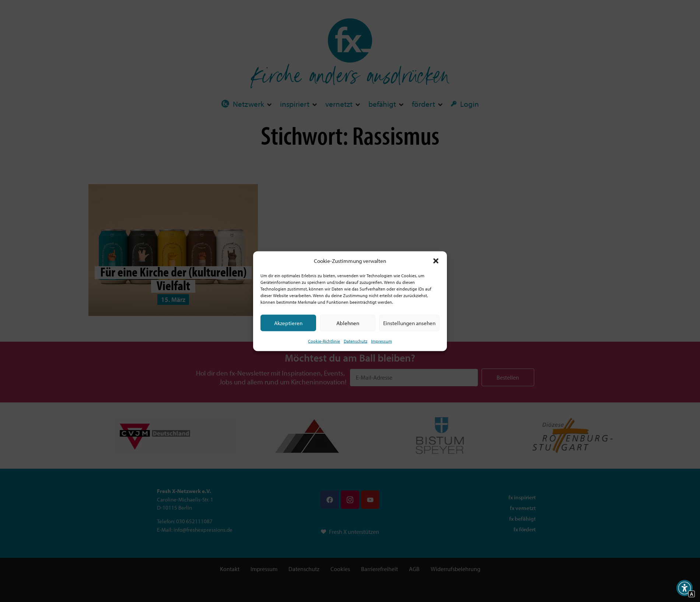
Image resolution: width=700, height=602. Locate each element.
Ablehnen (348, 323)
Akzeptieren (288, 323)
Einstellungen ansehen (409, 323)
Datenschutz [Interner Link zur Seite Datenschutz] (356, 341)
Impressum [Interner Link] (381, 341)
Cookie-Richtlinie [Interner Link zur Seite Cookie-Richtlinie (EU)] (324, 341)
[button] (436, 261)
